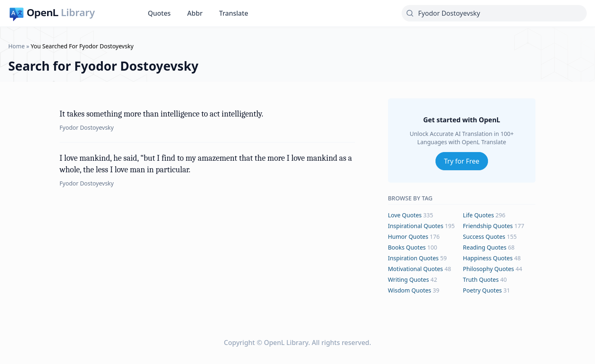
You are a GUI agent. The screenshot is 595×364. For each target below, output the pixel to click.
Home (17, 46)
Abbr (195, 13)
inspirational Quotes (416, 226)
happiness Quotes (488, 258)
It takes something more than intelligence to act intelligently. (161, 114)
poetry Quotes (482, 290)
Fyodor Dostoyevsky (87, 127)
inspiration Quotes (413, 258)
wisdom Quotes (410, 290)
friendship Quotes (488, 226)
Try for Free (462, 161)
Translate (233, 13)
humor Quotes (408, 237)
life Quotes (478, 215)
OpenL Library (286, 343)
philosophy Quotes (488, 269)
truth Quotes (481, 280)
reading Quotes (484, 247)
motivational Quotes (415, 269)
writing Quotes (409, 280)
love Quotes (405, 215)
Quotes (159, 13)
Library (78, 12)
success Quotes (484, 237)
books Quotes (407, 247)
